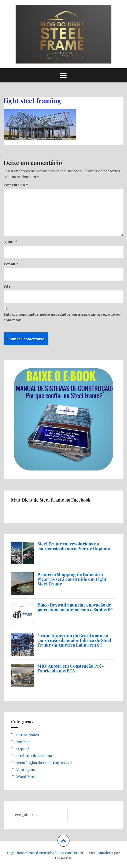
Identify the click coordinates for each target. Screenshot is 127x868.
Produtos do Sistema (34, 756)
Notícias (23, 742)
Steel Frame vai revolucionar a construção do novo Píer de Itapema (74, 546)
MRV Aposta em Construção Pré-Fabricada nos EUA (71, 668)
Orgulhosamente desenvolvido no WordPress (45, 853)
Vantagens (26, 770)
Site (7, 286)
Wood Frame (27, 776)
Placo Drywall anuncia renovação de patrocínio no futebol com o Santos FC (75, 607)
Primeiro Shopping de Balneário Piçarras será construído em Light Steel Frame (72, 579)
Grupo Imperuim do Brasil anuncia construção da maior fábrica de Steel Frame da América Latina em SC (74, 640)
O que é (23, 749)
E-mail (11, 264)
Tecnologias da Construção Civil (44, 763)
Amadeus (105, 853)
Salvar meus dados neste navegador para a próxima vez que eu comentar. (62, 317)
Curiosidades (28, 735)
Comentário (16, 185)
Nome (10, 242)
